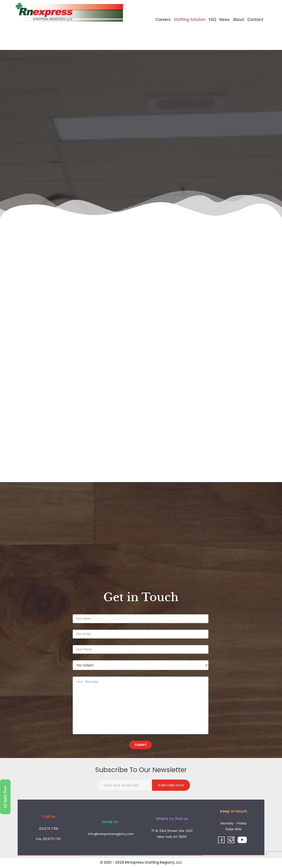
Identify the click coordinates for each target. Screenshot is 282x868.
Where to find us (172, 819)
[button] (5, 797)
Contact (255, 20)
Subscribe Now (171, 786)
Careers (163, 20)
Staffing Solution (190, 20)
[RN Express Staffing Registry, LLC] (70, 14)
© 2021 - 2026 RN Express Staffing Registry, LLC (141, 863)
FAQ (212, 20)
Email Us (110, 823)
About (238, 20)
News (224, 20)
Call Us (49, 817)
